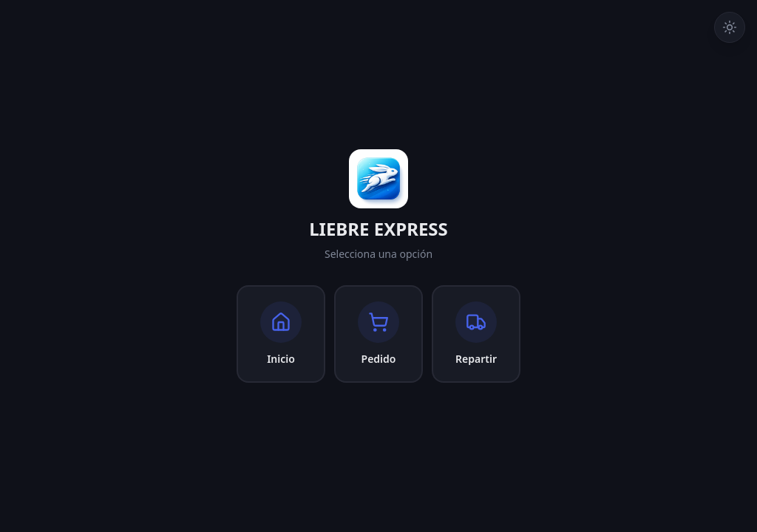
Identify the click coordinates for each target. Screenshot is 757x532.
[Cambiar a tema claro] (730, 27)
